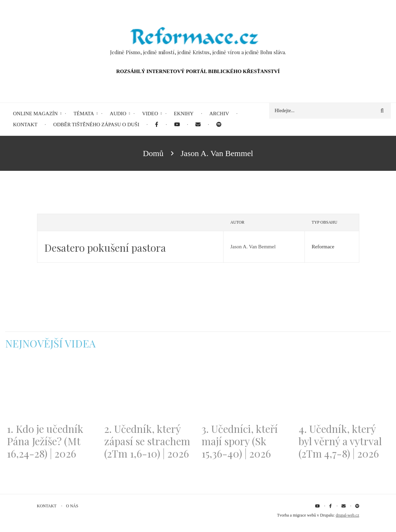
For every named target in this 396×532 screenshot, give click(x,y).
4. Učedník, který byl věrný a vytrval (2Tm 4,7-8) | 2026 (340, 441)
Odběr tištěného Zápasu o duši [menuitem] (96, 125)
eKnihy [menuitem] (184, 114)
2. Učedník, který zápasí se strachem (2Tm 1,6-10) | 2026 (147, 441)
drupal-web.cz (347, 515)
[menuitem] (157, 125)
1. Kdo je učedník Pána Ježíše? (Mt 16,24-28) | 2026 (45, 441)
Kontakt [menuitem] (25, 125)
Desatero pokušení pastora (105, 248)
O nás (72, 506)
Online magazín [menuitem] (35, 114)
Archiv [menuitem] (219, 114)
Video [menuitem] (150, 114)
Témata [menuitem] (84, 114)
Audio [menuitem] (118, 114)
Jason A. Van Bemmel (253, 247)
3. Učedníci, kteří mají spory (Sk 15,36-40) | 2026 (240, 441)
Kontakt (47, 506)
